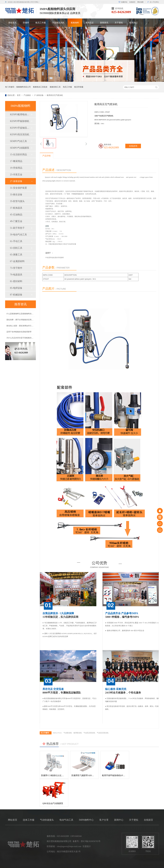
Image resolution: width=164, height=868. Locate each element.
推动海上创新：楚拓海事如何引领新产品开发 (24, 327)
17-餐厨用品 (16, 161)
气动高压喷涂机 (89, 733)
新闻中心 (119, 820)
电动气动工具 (66, 820)
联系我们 (133, 23)
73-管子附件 (16, 268)
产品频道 (27, 95)
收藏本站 (124, 2)
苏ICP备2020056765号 (91, 841)
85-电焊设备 (16, 288)
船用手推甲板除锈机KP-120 (114, 775)
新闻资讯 (104, 23)
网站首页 (13, 820)
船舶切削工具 (55, 87)
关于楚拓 (119, 23)
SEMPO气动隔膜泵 (20, 148)
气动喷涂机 (68, 733)
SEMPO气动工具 (18, 141)
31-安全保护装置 (18, 188)
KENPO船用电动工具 (20, 114)
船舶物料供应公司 (24, 87)
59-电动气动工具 (18, 235)
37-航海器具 (16, 208)
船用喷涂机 (78, 733)
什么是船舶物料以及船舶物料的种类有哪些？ (24, 315)
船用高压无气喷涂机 (55, 95)
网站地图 (140, 2)
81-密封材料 (16, 281)
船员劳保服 (79, 87)
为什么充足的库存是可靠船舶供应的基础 (23, 339)
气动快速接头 (47, 820)
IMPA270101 (57, 733)
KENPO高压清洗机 (20, 134)
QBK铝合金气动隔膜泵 (53, 803)
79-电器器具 (16, 275)
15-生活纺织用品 (18, 155)
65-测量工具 (16, 255)
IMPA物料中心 (86, 820)
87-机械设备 (16, 295)
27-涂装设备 (39, 95)
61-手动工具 (16, 241)
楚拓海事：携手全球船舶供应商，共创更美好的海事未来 (29, 321)
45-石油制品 (16, 215)
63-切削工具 (16, 248)
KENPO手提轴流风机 (20, 128)
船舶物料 (75, 23)
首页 (19, 95)
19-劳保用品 (16, 168)
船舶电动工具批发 (40, 87)
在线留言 (132, 2)
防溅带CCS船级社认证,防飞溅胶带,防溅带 (60, 775)
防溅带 (26, 23)
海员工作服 (67, 87)
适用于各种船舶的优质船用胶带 (19, 333)
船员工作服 (41, 23)
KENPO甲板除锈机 (20, 121)
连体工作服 (29, 820)
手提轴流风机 (58, 23)
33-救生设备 (16, 195)
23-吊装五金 (16, 175)
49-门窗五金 (16, 221)
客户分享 (104, 820)
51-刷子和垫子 (17, 228)
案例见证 (90, 23)
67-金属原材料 (17, 261)
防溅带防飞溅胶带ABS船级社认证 (87, 775)
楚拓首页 (12, 23)
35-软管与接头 (17, 201)
